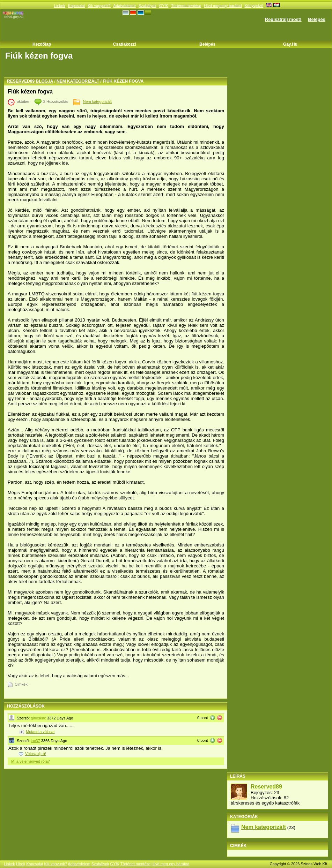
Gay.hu (290, 44)
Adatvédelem (125, 6)
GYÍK (164, 6)
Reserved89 (266, 787)
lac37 (35, 741)
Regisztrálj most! (283, 19)
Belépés (317, 19)
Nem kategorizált (78, 81)
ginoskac (38, 718)
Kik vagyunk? (99, 6)
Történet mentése (186, 6)
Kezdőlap (42, 44)
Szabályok (147, 6)
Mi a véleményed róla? (31, 761)
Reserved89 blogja (30, 81)
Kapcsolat (76, 6)
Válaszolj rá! (36, 754)
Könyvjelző (254, 6)
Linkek (60, 6)
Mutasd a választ (40, 732)
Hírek (21, 864)
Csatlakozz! (125, 44)
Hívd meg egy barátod (223, 6)
